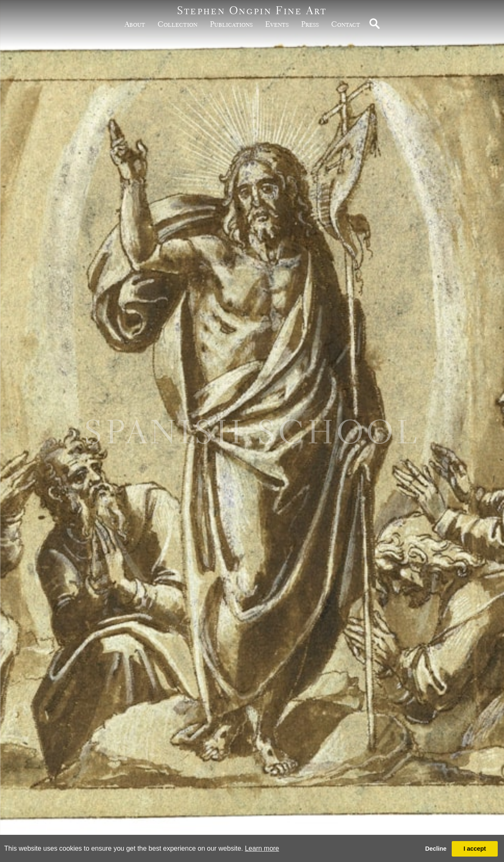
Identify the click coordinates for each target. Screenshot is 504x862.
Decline (436, 849)
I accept (475, 849)
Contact (346, 24)
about (135, 24)
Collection (178, 24)
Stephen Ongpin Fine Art (252, 10)
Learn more (262, 848)
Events (277, 24)
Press (310, 24)
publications (231, 24)
